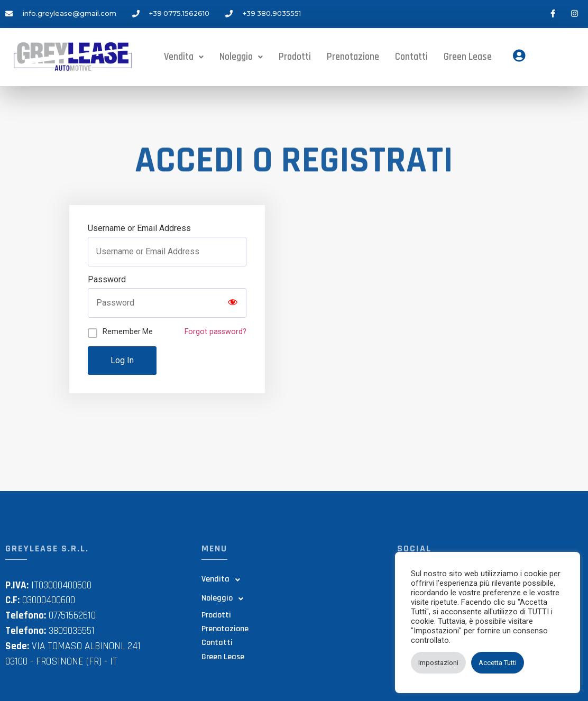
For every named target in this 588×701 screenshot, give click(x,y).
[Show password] (233, 303)
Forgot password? (215, 332)
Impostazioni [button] (438, 663)
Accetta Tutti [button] (498, 663)
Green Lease (469, 57)
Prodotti (295, 56)
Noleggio (241, 56)
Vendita (184, 56)
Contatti (411, 56)
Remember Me (128, 331)
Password (107, 280)
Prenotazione (353, 56)
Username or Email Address (139, 228)
